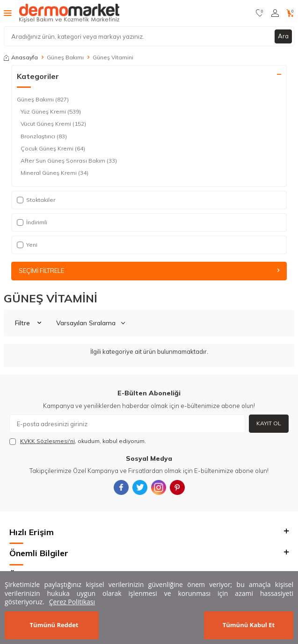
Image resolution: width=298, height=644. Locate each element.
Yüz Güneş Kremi (51, 112)
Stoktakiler (36, 200)
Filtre (28, 323)
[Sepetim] (290, 13)
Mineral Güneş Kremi (55, 173)
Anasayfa (21, 57)
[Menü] (8, 13)
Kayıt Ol (269, 423)
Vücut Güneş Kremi (53, 124)
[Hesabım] (275, 13)
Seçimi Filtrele (149, 271)
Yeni (27, 245)
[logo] (69, 13)
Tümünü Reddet (54, 625)
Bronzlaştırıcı (44, 136)
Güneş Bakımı (65, 57)
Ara (283, 36)
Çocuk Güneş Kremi (53, 149)
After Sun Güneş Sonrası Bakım (69, 161)
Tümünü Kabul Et (249, 625)
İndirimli (32, 222)
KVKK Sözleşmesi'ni (47, 441)
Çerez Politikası (72, 602)
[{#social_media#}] (121, 487)
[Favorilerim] (260, 13)
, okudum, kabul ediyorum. (78, 441)
